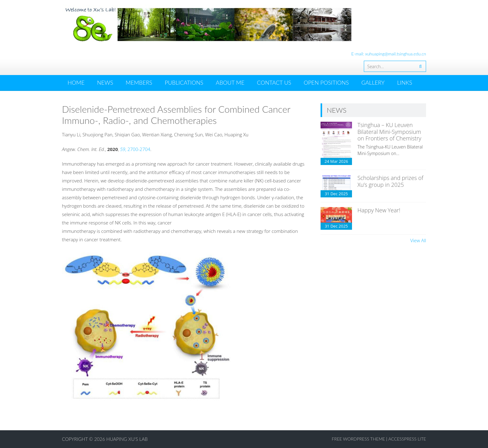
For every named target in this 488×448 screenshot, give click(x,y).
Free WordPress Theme (358, 439)
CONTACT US (274, 83)
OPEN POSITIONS (326, 83)
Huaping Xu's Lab (127, 439)
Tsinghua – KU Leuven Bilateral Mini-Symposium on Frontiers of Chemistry (389, 132)
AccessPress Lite (407, 439)
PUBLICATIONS (184, 83)
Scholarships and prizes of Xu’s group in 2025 (390, 181)
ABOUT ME (230, 83)
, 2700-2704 (135, 149)
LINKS (405, 83)
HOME (76, 83)
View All (418, 240)
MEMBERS (139, 83)
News (105, 83)
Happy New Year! (379, 210)
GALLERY (373, 83)
